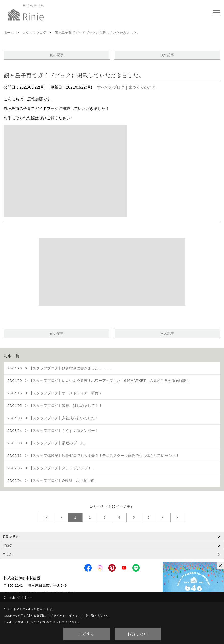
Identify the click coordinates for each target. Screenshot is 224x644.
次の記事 (167, 55)
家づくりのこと (142, 87)
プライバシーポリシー (66, 615)
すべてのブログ (111, 87)
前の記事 (57, 55)
